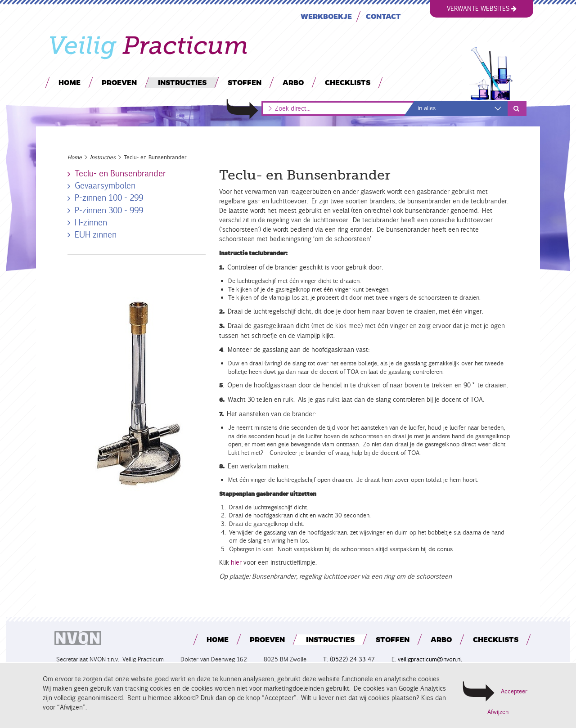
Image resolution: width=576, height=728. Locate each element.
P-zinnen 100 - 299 (109, 198)
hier (236, 562)
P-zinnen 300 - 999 (109, 210)
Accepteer (514, 691)
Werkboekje (326, 16)
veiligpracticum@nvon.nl (430, 659)
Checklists (348, 82)
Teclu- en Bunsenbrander (120, 173)
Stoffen (245, 82)
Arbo (293, 82)
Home (70, 82)
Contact (383, 16)
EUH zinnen (96, 234)
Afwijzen (498, 712)
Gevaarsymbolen (105, 185)
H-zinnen (91, 222)
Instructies (182, 82)
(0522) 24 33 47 (352, 659)
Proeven (119, 82)
